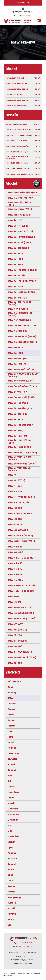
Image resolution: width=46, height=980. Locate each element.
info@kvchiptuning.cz (24, 12)
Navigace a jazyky (19, 960)
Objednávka (13, 953)
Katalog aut (33, 953)
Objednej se (23, 3)
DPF (29, 956)
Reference (18, 963)
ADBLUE (32, 960)
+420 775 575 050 (24, 15)
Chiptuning (20, 956)
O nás (23, 953)
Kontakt (29, 963)
